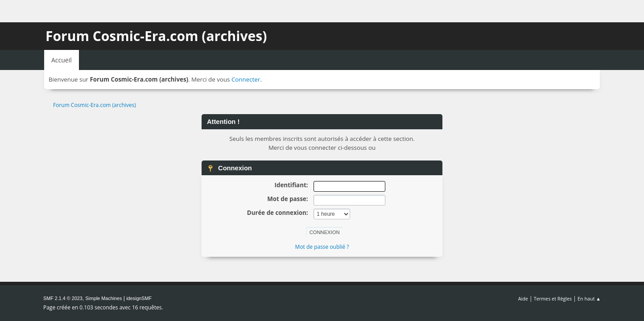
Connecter (246, 79)
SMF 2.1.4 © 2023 (63, 298)
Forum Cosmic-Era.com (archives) (156, 36)
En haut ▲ (589, 298)
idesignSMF (139, 298)
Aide (523, 298)
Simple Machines (103, 298)
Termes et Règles (553, 298)
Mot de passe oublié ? (322, 247)
